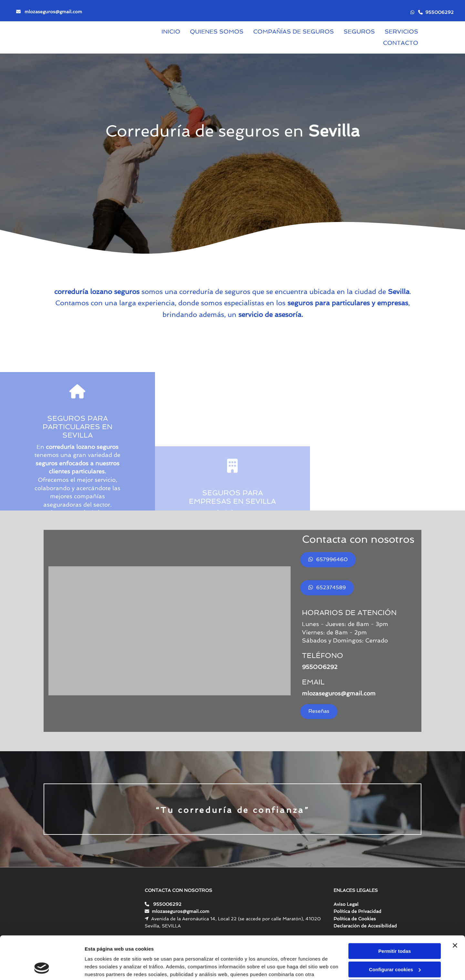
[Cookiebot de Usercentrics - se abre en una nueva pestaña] (42, 967)
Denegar (395, 947)
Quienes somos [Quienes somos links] (217, 31)
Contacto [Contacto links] (401, 43)
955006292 (439, 12)
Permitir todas (395, 911)
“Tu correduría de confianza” (233, 810)
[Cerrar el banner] (455, 905)
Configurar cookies (395, 929)
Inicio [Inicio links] (171, 31)
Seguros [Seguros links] (359, 31)
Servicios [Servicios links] (401, 31)
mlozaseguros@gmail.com (53, 12)
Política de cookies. (132, 950)
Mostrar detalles (103, 967)
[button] (328, 560)
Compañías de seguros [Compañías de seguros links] (294, 31)
